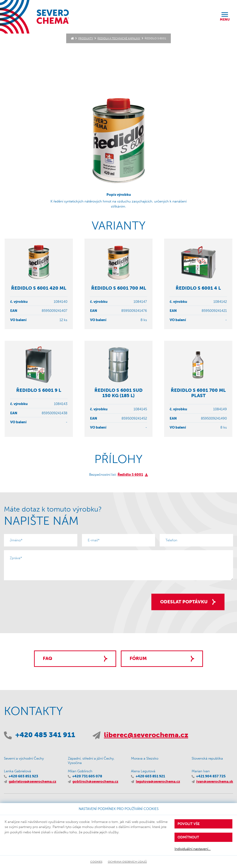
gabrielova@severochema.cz (33, 782)
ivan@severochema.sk (215, 782)
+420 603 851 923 (23, 776)
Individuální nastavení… (193, 849)
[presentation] (39, 593)
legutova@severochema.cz (158, 782)
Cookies (96, 862)
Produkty (86, 38)
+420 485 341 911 (45, 735)
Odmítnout (188, 837)
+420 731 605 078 (87, 776)
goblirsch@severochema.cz (95, 782)
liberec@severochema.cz (146, 735)
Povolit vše (189, 824)
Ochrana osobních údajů (127, 862)
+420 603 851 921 (150, 776)
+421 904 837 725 (211, 776)
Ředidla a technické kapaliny (119, 38)
